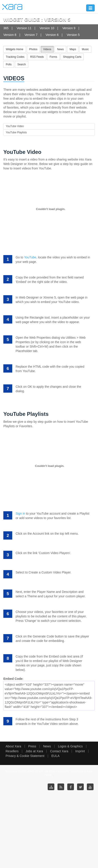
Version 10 (47, 28)
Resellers (12, 751)
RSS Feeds (37, 57)
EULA (56, 756)
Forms (53, 57)
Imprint (80, 751)
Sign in (20, 513)
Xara (12, 7)
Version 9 (69, 28)
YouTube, (31, 257)
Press (32, 746)
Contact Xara (59, 751)
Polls (9, 64)
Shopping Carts (72, 57)
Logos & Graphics (70, 746)
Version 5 (73, 35)
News (60, 49)
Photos (33, 49)
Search (22, 64)
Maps (73, 49)
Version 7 (31, 35)
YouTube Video (15, 126)
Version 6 (52, 35)
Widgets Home (15, 49)
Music (85, 49)
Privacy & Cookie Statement (25, 756)
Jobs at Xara (34, 751)
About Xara (13, 746)
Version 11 (24, 28)
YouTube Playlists (16, 132)
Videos (47, 49)
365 (6, 28)
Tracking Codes (15, 57)
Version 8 (10, 35)
